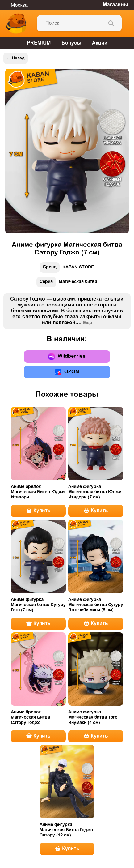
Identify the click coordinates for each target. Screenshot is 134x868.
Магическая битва (67, 283)
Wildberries (67, 357)
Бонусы (71, 43)
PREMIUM (39, 43)
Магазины (115, 5)
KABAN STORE (67, 269)
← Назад (16, 58)
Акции (100, 43)
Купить (38, 511)
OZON (67, 372)
